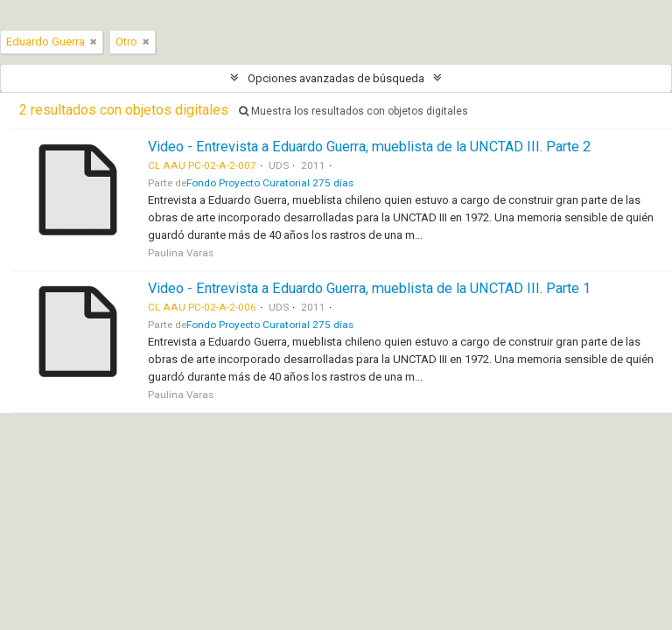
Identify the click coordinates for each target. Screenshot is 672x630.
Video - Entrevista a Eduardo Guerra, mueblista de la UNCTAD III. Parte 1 (369, 288)
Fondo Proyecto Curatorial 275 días (270, 183)
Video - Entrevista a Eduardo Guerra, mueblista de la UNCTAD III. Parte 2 (369, 147)
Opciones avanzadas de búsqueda (336, 78)
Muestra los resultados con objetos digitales (353, 111)
